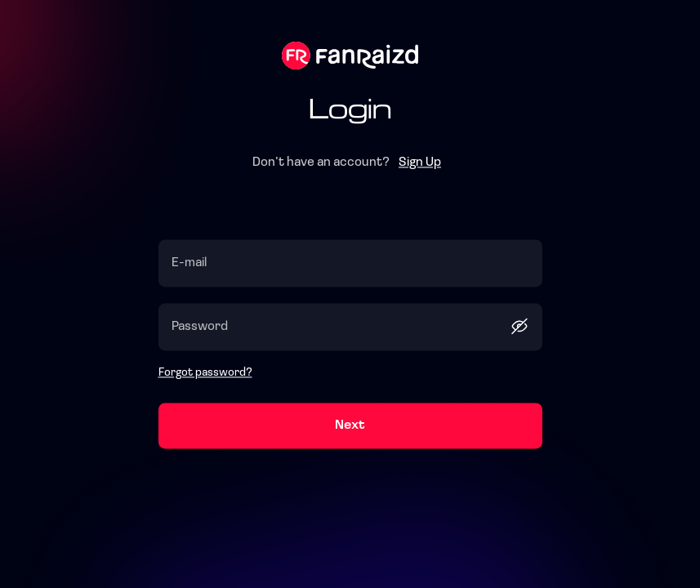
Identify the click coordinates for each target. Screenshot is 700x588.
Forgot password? (205, 374)
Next (350, 426)
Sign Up (420, 163)
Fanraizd (350, 56)
